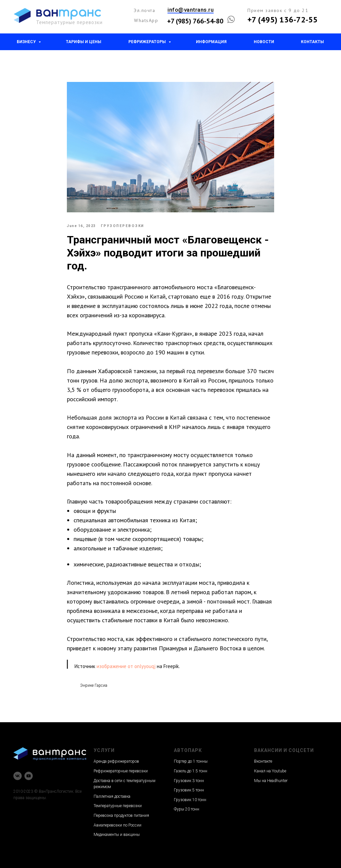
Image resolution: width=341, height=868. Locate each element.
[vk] (18, 776)
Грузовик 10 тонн (190, 800)
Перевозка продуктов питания (121, 816)
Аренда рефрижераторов (116, 761)
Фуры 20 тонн (187, 809)
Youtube (279, 771)
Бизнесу (27, 42)
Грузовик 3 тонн (189, 781)
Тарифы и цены (84, 42)
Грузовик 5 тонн (189, 790)
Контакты (312, 42)
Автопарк (188, 750)
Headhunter (277, 781)
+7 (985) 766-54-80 (195, 21)
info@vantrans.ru (191, 10)
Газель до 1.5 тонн (191, 771)
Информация (211, 42)
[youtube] (29, 776)
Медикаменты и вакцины (117, 835)
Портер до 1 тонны (191, 761)
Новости (264, 42)
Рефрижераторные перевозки (121, 771)
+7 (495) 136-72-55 (282, 20)
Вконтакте (263, 761)
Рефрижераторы (148, 42)
